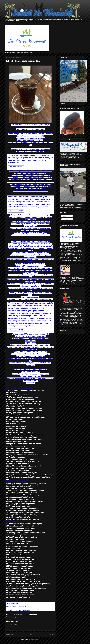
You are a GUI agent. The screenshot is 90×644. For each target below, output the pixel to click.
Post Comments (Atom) (34, 639)
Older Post (51, 635)
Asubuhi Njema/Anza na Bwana (18, 617)
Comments (65, 219)
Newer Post (10, 635)
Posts (64, 216)
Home (31, 635)
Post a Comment (13, 624)
